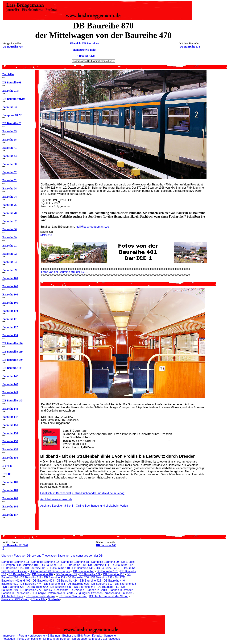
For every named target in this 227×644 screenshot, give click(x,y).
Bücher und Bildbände (76, 636)
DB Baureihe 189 (90, 574)
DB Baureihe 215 (114, 574)
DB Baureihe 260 (78, 577)
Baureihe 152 (10, 441)
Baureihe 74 (10, 197)
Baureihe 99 (10, 270)
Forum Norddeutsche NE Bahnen (39, 636)
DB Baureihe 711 (108, 587)
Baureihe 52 (10, 172)
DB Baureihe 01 (12, 82)
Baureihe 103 (10, 286)
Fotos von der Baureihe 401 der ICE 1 (65, 272)
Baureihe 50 (10, 164)
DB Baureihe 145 (13, 401)
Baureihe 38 (10, 140)
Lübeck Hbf (39, 599)
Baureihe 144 (10, 392)
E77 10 (7, 474)
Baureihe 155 (10, 449)
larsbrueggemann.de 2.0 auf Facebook (96, 639)
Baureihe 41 (10, 148)
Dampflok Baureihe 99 (105, 562)
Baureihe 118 (10, 335)
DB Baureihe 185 (66, 574)
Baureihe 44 (10, 156)
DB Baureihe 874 (190, 47)
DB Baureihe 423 (43, 581)
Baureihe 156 (10, 458)
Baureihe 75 (10, 205)
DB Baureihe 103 (106, 545)
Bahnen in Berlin (97, 590)
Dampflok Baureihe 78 (75, 562)
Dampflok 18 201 (13, 115)
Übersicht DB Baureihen (85, 43)
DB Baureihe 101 (28, 565)
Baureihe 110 (10, 311)
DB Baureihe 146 (84, 571)
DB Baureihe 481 (55, 584)
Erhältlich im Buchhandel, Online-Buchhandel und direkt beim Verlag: (83, 493)
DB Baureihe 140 (13, 360)
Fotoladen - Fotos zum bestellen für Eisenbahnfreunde (36, 639)
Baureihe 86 (10, 229)
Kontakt (97, 636)
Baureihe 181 (10, 490)
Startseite (54, 599)
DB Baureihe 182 (43, 574)
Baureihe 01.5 (11, 91)
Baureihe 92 (10, 254)
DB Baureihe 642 (37, 587)
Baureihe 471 (10, 584)
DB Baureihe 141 (13, 368)
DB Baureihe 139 (13, 352)
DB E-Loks (128, 562)
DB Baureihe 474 (31, 584)
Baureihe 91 (10, 246)
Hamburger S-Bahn (84, 50)
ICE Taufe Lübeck (12, 596)
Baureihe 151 (10, 433)
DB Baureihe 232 (55, 577)
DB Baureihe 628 (14, 587)
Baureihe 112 (10, 327)
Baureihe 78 (10, 213)
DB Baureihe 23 (12, 123)
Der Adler (8, 74)
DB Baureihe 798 (13, 47)
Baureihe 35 (10, 131)
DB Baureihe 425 (91, 581)
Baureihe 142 (10, 376)
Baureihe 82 (10, 221)
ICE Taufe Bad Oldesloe (40, 596)
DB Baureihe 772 (31, 590)
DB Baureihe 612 (102, 584)
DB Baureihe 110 (75, 565)
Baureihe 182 (10, 498)
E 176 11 (7, 466)
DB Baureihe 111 (99, 565)
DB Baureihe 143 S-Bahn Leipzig (50, 571)
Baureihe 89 (10, 237)
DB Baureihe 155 (19, 574)
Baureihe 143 (10, 384)
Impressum (9, 636)
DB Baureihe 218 (31, 577)
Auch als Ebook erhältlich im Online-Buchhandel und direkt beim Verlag (84, 506)
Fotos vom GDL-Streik (15, 599)
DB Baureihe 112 (122, 565)
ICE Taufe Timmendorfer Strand (109, 596)
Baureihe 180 (10, 482)
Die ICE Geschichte (56, 590)
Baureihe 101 (10, 278)
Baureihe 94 (10, 262)
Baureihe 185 (10, 507)
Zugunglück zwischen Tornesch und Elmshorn (104, 593)
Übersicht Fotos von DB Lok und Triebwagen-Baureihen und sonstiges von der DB (52, 556)
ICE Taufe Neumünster (73, 596)
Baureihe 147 (10, 417)
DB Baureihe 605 (78, 584)
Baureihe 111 (10, 319)
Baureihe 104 (10, 295)
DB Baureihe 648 (85, 587)
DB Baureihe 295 (102, 577)
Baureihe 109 (10, 303)
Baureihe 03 (10, 107)
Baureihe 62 (10, 180)
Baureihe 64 (10, 188)
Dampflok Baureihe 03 (15, 562)
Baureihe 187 (10, 515)
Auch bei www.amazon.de (56, 499)
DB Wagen (8, 565)
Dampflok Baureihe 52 (45, 562)
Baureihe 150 (10, 425)
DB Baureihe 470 (85, 56)
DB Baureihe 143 (106, 568)
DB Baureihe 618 (126, 584)
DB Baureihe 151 (107, 571)
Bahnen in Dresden (121, 590)
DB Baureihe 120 (13, 343)
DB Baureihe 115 (12, 568)
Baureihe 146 (10, 409)
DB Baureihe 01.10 (14, 99)
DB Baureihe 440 (114, 581)
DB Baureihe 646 (61, 587)
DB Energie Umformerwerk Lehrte (53, 593)
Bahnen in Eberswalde (15, 593)
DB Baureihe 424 (67, 581)
